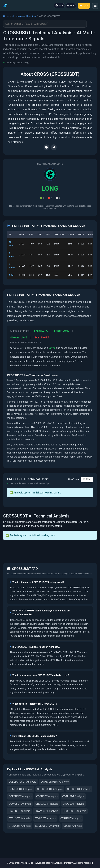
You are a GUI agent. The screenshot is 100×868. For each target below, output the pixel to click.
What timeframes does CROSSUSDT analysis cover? (41, 675)
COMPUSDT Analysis (21, 789)
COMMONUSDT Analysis (55, 782)
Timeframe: (74, 479)
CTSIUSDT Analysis (20, 826)
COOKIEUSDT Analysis (50, 789)
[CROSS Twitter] (54, 147)
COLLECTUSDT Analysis (22, 782)
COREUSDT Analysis (20, 796)
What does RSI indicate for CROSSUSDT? (35, 704)
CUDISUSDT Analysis (47, 826)
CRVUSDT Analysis (19, 811)
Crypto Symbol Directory (24, 16)
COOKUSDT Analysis (79, 789)
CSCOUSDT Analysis (74, 811)
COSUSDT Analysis (47, 796)
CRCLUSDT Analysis (47, 804)
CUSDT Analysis (73, 826)
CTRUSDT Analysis (71, 818)
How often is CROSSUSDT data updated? (35, 736)
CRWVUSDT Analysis (47, 811)
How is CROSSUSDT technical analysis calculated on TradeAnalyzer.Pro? (41, 613)
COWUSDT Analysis (20, 804)
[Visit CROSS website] (46, 147)
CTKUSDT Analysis (45, 818)
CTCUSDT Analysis (19, 818)
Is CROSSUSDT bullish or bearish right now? (36, 647)
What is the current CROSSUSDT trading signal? (38, 582)
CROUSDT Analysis (74, 804)
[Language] (71, 6)
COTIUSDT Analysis (73, 796)
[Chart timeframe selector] (87, 480)
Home (6, 16)
